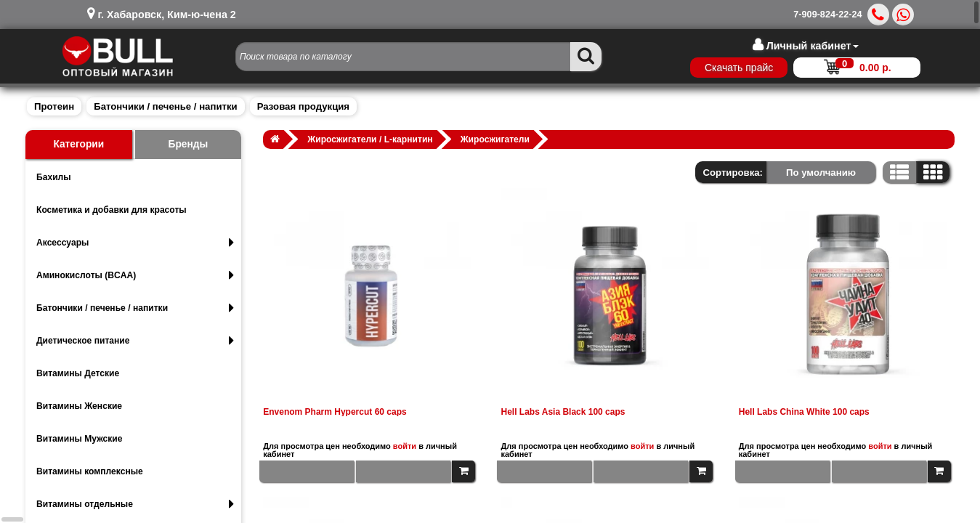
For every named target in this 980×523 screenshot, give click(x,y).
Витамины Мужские (80, 439)
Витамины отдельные (135, 504)
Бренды (189, 144)
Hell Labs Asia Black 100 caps (563, 412)
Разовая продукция (303, 106)
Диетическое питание (135, 341)
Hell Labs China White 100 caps (804, 412)
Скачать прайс (739, 68)
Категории (78, 144)
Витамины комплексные (90, 471)
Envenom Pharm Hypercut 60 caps (335, 412)
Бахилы (54, 177)
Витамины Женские (79, 406)
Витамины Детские (78, 373)
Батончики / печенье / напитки (165, 106)
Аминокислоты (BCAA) (135, 275)
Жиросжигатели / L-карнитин (370, 139)
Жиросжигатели (495, 139)
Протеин (54, 106)
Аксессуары (135, 243)
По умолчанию (821, 173)
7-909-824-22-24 (827, 15)
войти (405, 446)
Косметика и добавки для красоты (112, 210)
